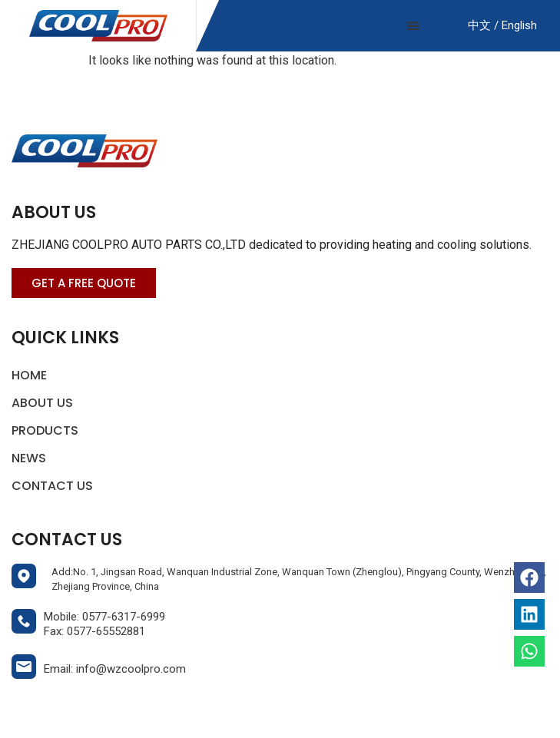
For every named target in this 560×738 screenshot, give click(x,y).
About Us (42, 403)
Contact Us (52, 486)
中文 (479, 25)
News (29, 458)
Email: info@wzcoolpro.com (115, 669)
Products (49, 430)
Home (29, 375)
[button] (413, 26)
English (518, 25)
